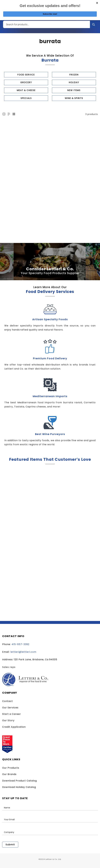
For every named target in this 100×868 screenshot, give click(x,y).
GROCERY (26, 82)
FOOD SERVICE (26, 75)
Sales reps (9, 667)
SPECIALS (26, 98)
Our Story (8, 720)
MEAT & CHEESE (26, 90)
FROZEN (74, 75)
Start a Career (12, 714)
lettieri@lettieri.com (23, 652)
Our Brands (9, 774)
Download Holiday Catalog (19, 787)
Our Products (11, 768)
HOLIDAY (74, 82)
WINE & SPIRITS (74, 98)
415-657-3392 (20, 644)
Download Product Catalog (19, 781)
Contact (8, 701)
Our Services (10, 708)
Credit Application (14, 727)
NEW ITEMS (74, 90)
